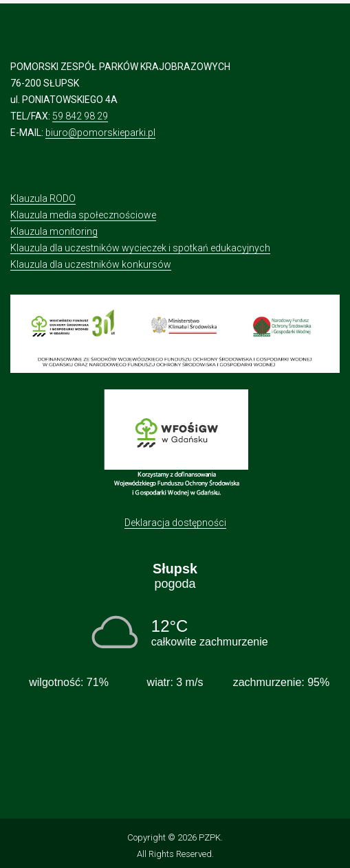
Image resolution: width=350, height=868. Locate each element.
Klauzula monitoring (54, 231)
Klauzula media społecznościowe (83, 215)
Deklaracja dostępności (175, 523)
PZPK (210, 837)
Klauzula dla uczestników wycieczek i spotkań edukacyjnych (140, 248)
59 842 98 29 (80, 116)
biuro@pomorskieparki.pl (100, 133)
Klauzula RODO (43, 198)
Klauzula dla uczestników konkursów (91, 264)
